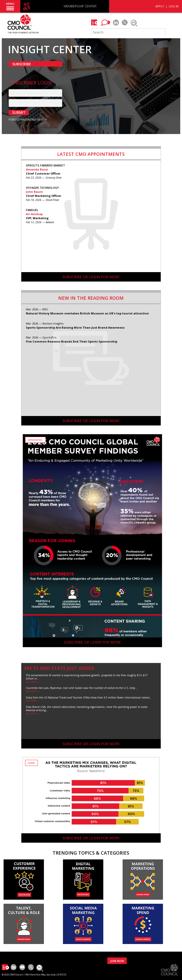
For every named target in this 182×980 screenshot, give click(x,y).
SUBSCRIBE (22, 64)
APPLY (160, 6)
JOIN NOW (117, 961)
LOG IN (174, 6)
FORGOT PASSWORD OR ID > (28, 119)
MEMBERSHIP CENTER (80, 6)
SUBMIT (19, 112)
